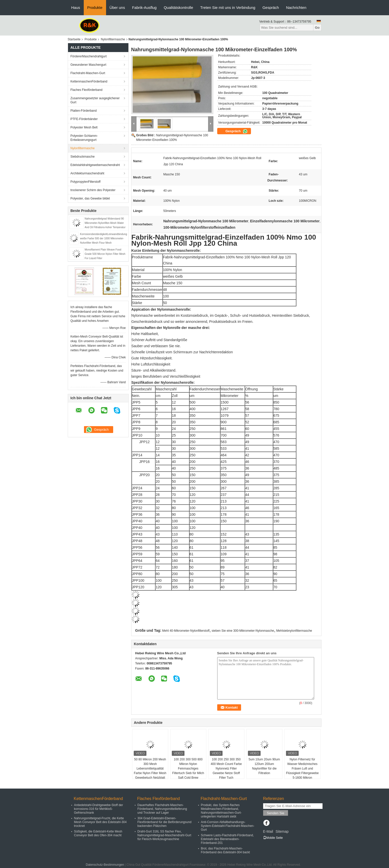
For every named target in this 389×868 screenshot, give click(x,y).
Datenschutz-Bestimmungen (105, 865)
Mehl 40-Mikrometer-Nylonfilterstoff (186, 631)
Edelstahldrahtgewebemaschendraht (95, 165)
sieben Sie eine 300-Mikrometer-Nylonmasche (243, 631)
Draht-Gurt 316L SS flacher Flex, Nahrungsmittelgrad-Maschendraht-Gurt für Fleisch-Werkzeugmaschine (164, 835)
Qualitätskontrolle (178, 7)
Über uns (117, 7)
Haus (76, 7)
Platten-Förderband (84, 111)
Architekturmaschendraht (87, 173)
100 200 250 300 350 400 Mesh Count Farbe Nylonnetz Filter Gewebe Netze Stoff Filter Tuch (226, 769)
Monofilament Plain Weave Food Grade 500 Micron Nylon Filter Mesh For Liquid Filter (105, 254)
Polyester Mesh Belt (84, 127)
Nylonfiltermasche (113, 39)
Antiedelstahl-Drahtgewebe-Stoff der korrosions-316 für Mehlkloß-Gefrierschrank (99, 809)
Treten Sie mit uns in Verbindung (228, 7)
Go (317, 28)
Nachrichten (296, 7)
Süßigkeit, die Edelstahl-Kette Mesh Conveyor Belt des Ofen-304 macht (98, 833)
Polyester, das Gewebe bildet (90, 198)
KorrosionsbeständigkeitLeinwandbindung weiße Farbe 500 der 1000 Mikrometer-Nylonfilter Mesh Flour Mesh (103, 238)
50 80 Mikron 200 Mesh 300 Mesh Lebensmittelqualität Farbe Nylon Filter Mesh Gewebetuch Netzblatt (150, 769)
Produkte (95, 7)
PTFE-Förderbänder (84, 119)
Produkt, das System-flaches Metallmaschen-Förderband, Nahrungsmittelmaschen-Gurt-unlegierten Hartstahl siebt (221, 811)
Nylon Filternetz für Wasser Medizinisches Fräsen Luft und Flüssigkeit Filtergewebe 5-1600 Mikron (302, 769)
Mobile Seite (273, 838)
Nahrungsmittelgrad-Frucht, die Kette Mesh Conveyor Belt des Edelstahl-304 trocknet (100, 822)
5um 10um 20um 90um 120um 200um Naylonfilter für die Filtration (264, 766)
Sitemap (282, 831)
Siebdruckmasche (83, 157)
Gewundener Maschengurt (88, 65)
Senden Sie (276, 813)
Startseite (74, 39)
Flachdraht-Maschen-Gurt (88, 73)
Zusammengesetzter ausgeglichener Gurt (95, 100)
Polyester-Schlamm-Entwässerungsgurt (84, 138)
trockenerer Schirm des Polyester (93, 190)
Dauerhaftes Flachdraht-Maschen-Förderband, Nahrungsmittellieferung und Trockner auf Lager (162, 809)
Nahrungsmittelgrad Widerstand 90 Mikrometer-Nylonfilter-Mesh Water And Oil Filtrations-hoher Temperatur (105, 223)
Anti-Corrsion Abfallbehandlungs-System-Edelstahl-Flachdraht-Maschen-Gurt (228, 826)
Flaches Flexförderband (87, 90)
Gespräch (271, 7)
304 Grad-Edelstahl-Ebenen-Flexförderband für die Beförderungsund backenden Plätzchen (165, 822)
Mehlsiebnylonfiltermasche (294, 631)
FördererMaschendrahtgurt (89, 56)
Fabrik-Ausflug (144, 7)
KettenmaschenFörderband (89, 81)
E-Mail (268, 831)
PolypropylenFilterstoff (86, 182)
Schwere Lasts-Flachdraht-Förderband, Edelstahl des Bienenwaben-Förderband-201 (227, 839)
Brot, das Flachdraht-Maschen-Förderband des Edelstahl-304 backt (225, 850)
